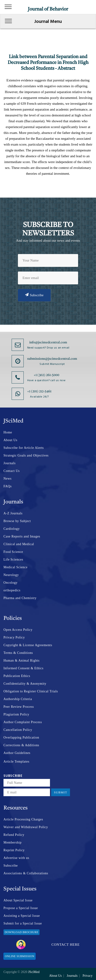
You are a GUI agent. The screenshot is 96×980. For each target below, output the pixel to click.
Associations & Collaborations (26, 873)
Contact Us (12, 471)
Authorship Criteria (18, 699)
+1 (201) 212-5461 (39, 391)
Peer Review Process (19, 707)
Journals (10, 463)
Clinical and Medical (19, 544)
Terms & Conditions (18, 653)
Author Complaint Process (23, 722)
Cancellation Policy (18, 730)
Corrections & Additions (21, 745)
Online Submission (20, 956)
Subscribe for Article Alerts (24, 448)
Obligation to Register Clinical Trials (31, 691)
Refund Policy (14, 835)
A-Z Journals (13, 513)
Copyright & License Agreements (28, 645)
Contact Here (48, 945)
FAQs (8, 486)
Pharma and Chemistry (20, 598)
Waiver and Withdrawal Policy (26, 827)
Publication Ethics (17, 676)
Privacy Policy (14, 637)
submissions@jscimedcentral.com (52, 359)
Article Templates (16, 762)
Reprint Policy (14, 850)
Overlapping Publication (21, 738)
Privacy (88, 976)
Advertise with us (16, 858)
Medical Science (15, 567)
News (8, 479)
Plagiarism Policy (16, 714)
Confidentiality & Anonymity (25, 684)
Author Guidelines (17, 753)
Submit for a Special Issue (23, 923)
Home (8, 432)
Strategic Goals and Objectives (26, 455)
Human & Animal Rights (22, 661)
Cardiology (12, 529)
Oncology (11, 583)
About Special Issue (18, 900)
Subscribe (34, 295)
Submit (61, 792)
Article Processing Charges (23, 819)
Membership (13, 842)
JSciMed (34, 972)
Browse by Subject (17, 521)
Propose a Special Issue (21, 908)
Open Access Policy (18, 630)
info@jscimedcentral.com (48, 342)
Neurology (11, 575)
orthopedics (12, 590)
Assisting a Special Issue (22, 916)
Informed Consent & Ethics (23, 668)
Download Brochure (22, 932)
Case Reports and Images (22, 536)
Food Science (13, 552)
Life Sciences (13, 560)
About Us (10, 440)
